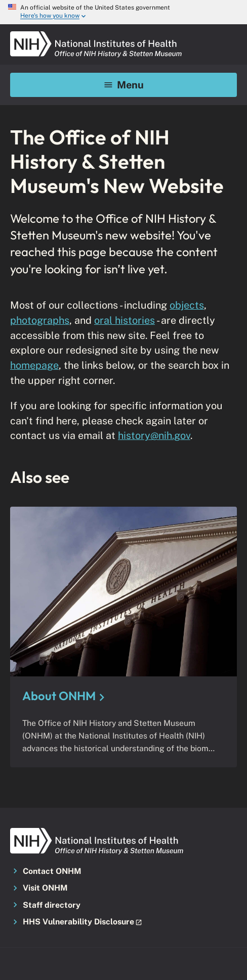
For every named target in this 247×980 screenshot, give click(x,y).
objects (187, 305)
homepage (34, 365)
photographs (40, 320)
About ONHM (59, 696)
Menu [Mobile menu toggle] (124, 85)
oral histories (125, 320)
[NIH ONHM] (96, 34)
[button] (124, 922)
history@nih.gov (154, 435)
